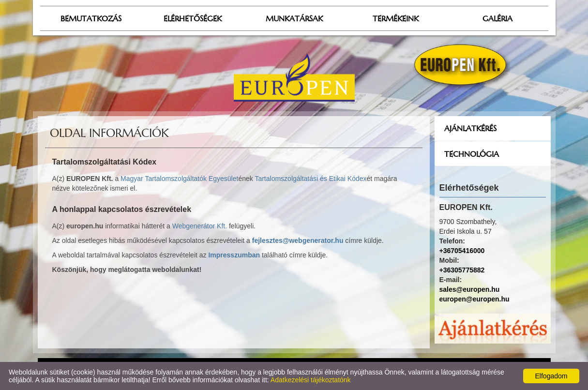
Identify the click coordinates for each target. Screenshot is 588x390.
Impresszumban (234, 255)
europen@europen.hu (475, 299)
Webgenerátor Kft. (200, 226)
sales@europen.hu (470, 289)
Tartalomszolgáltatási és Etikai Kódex (310, 179)
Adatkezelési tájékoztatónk (311, 380)
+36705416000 (462, 251)
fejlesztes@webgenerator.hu (298, 240)
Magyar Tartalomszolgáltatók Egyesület (179, 179)
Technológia (472, 154)
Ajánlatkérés (470, 128)
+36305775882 (462, 270)
